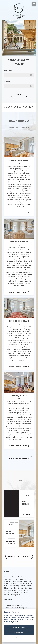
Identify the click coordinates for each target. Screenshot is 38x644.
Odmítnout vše (19, 633)
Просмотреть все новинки (19, 556)
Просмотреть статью (26, 513)
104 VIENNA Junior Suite (19, 396)
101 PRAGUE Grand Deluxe (19, 161)
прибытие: (8, 71)
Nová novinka (25, 503)
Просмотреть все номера (19, 458)
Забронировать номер (19, 213)
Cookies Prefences (19, 638)
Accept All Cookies (19, 627)
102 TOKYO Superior (19, 242)
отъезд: (7, 81)
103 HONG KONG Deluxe (19, 321)
